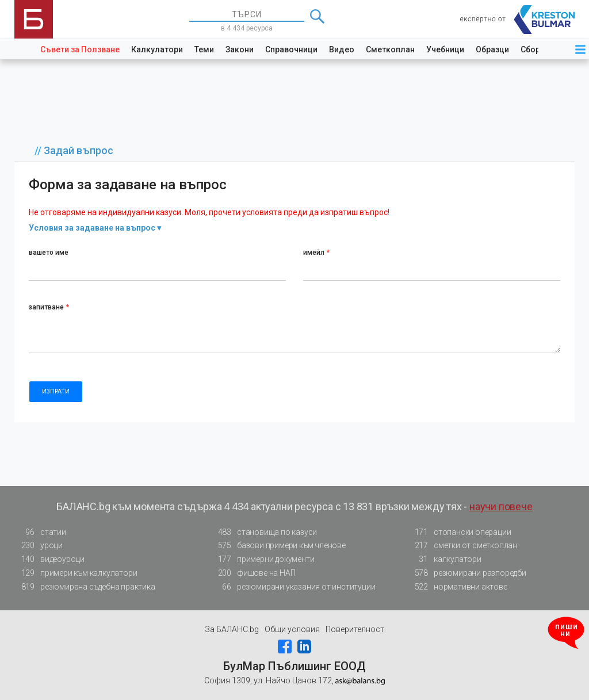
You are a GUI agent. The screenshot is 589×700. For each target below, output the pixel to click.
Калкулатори (157, 49)
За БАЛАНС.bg (232, 629)
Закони (240, 49)
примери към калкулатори (76, 573)
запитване (49, 307)
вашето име (49, 253)
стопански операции (459, 532)
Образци (492, 49)
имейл (316, 253)
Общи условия (292, 629)
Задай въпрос (79, 150)
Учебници (445, 49)
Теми (204, 49)
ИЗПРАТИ (56, 391)
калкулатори (445, 559)
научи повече (501, 506)
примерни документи (263, 559)
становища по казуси (264, 532)
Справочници (291, 49)
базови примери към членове (278, 546)
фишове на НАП (253, 573)
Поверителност (355, 629)
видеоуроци (49, 559)
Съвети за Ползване (80, 49)
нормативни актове (458, 589)
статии (40, 532)
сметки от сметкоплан (462, 546)
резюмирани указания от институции (293, 587)
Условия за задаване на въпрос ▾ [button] (95, 228)
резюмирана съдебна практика (85, 587)
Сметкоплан (390, 49)
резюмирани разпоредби (467, 573)
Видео (342, 49)
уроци (39, 546)
